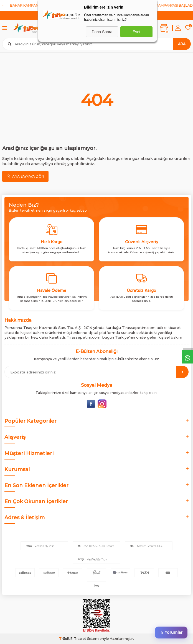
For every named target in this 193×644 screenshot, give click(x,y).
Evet (136, 32)
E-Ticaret (78, 639)
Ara (182, 44)
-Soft (65, 639)
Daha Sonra (102, 32)
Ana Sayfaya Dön (25, 176)
